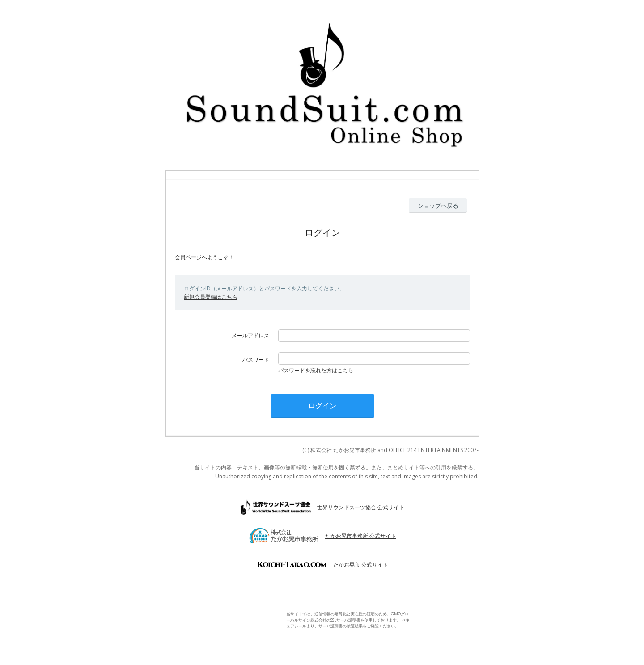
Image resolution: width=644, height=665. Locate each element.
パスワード (256, 360)
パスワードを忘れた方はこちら (316, 370)
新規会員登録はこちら (211, 297)
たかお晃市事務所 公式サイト (361, 536)
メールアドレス (250, 335)
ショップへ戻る (438, 205)
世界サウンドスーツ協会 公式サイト (361, 507)
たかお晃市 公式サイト (361, 565)
